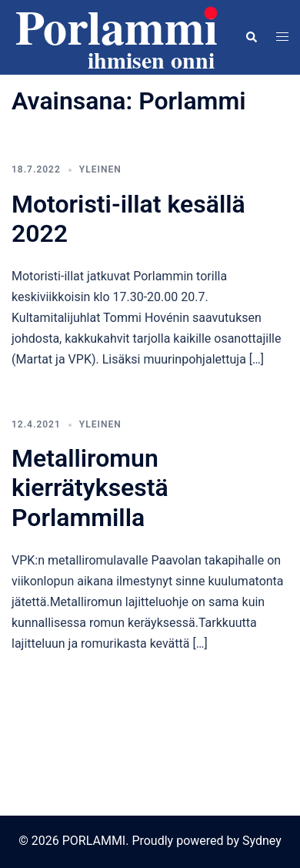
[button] (251, 37)
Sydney (262, 841)
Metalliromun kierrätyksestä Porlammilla (90, 488)
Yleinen (100, 169)
